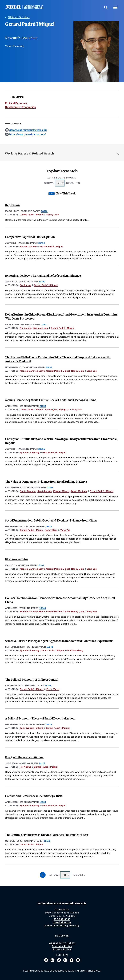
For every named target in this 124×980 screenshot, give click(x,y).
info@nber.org (62, 922)
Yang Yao (92, 371)
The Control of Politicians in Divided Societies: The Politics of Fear (47, 835)
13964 (43, 802)
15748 (48, 686)
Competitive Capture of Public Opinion (30, 237)
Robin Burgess (28, 491)
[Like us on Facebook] (72, 960)
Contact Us (62, 909)
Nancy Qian (53, 215)
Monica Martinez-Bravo (32, 371)
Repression (12, 205)
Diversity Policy (62, 946)
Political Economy (16, 103)
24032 (49, 367)
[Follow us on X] (46, 960)
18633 (49, 526)
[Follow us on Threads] (65, 960)
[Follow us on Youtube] (78, 960)
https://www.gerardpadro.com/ (27, 134)
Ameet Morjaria (79, 491)
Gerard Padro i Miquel (32, 530)
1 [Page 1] (43, 875)
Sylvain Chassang (30, 452)
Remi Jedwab (45, 491)
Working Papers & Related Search (30, 154)
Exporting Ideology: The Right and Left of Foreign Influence (43, 275)
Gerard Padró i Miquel (32, 410)
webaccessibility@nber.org (62, 925)
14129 (42, 763)
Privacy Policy (62, 949)
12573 (47, 841)
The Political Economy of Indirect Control (32, 679)
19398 (50, 488)
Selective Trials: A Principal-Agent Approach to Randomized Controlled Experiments (59, 641)
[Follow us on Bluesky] (59, 960)
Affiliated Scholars (19, 17)
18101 (41, 565)
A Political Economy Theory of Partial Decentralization (40, 718)
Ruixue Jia (26, 328)
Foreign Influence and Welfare (24, 757)
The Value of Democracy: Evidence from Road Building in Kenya (46, 481)
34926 (44, 211)
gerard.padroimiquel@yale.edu (28, 130)
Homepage (62, 936)
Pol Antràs (25, 285)
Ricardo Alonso (28, 246)
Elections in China (17, 559)
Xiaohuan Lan (40, 328)
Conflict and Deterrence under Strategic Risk (34, 796)
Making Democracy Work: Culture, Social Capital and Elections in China (51, 400)
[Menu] (115, 7)
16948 (43, 608)
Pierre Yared (53, 689)
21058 (43, 406)
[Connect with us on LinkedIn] (52, 960)
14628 (49, 724)
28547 (44, 324)
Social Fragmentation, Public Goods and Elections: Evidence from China (51, 520)
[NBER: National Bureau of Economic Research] (27, 8)
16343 (50, 647)
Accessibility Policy (62, 943)
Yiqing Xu (64, 410)
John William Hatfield (31, 728)
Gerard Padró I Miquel (32, 215)
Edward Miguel (61, 491)
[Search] (106, 7)
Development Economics (20, 107)
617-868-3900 (62, 919)
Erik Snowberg (75, 650)
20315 (42, 449)
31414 (42, 243)
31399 (42, 282)
